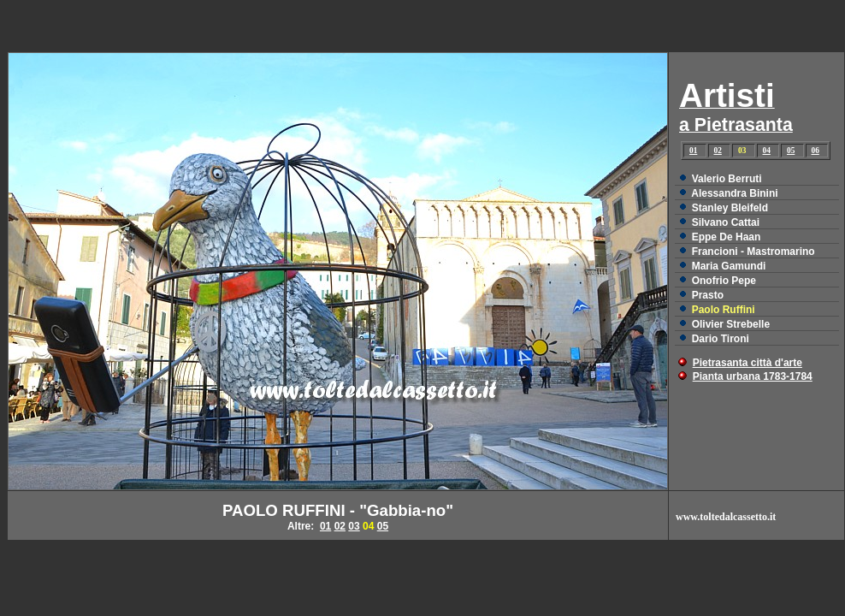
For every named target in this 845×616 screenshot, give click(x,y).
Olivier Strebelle (731, 324)
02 (718, 151)
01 (693, 151)
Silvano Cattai (726, 222)
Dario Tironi (721, 339)
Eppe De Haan (727, 237)
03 (354, 526)
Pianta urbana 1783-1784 (753, 376)
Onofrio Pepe (724, 281)
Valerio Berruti (727, 179)
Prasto (708, 295)
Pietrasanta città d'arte (747, 363)
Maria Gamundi (729, 266)
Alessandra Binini (734, 193)
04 (767, 151)
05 (791, 151)
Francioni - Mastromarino (753, 252)
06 (815, 151)
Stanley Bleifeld (730, 208)
